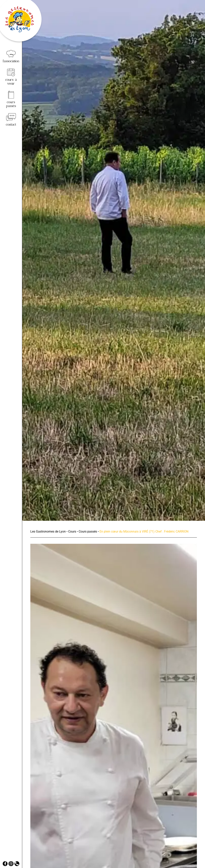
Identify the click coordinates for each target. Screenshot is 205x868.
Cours (72, 531)
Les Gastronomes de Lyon (48, 531)
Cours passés (88, 531)
